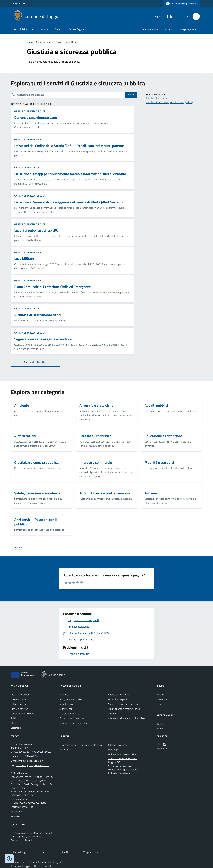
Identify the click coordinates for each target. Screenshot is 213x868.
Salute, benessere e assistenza (123, 704)
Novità (44, 29)
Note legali (114, 750)
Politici (14, 718)
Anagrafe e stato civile (70, 699)
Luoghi (160, 724)
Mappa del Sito (90, 852)
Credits (66, 852)
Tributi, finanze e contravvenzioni (124, 709)
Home (30, 42)
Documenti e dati (19, 699)
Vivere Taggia (77, 29)
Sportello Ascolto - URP (22, 807)
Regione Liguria (20, 3)
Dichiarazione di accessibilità (122, 754)
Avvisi (160, 704)
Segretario (16, 728)
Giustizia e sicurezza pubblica (30, 111)
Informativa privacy (118, 745)
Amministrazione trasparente (123, 758)
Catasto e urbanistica (70, 714)
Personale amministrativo (23, 714)
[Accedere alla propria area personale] (181, 4)
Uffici (13, 723)
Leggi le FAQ (114, 762)
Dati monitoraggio (19, 852)
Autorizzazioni (66, 709)
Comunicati (163, 699)
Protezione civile (150, 29)
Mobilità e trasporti (118, 699)
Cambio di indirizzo (156, 98)
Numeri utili (16, 816)
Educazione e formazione (72, 718)
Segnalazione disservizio (120, 766)
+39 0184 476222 (29, 756)
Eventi (160, 729)
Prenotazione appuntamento (122, 770)
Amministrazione (24, 29)
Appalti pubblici (67, 704)
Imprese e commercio (119, 695)
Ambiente (64, 695)
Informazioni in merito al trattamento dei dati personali (82, 747)
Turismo (169, 29)
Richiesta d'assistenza (119, 773)
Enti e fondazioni (19, 704)
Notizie (160, 695)
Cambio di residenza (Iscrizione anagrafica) (170, 102)
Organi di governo (19, 709)
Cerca (131, 94)
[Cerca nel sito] (195, 16)
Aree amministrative (21, 695)
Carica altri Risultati (36, 362)
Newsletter (163, 749)
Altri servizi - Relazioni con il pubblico (126, 718)
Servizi (59, 29)
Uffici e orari (16, 812)
